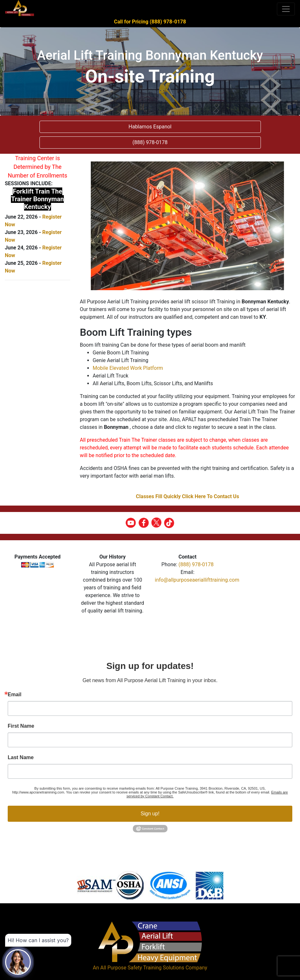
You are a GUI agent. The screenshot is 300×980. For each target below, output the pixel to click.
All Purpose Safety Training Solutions (142, 968)
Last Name (21, 758)
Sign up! (150, 814)
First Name (21, 726)
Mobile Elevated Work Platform (128, 368)
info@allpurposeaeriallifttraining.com (197, 580)
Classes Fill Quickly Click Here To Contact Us (188, 496)
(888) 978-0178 (196, 564)
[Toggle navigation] (286, 9)
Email (15, 695)
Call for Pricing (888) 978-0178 (150, 22)
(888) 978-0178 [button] (150, 142)
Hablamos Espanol (150, 127)
